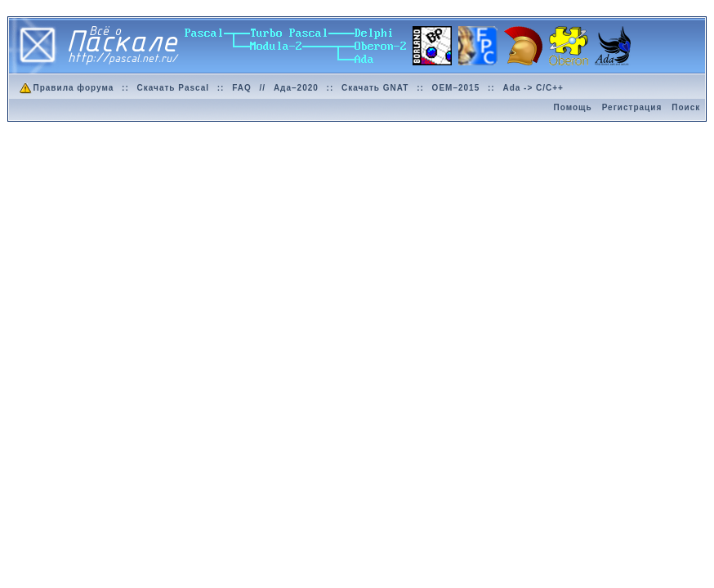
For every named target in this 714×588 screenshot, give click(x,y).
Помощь (573, 107)
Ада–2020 (296, 88)
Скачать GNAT (375, 88)
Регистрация (632, 107)
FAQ (242, 88)
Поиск (686, 107)
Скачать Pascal (173, 88)
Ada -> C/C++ (533, 88)
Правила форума (66, 88)
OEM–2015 (456, 88)
